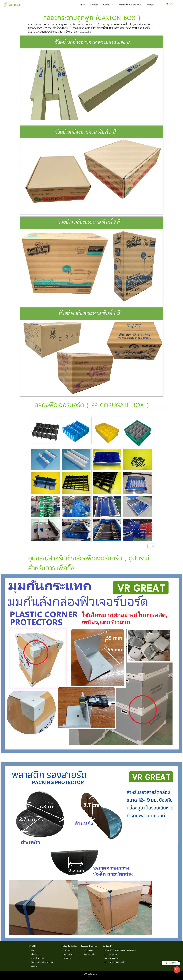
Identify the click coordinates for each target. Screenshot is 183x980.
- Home (33, 950)
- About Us (34, 954)
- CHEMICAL (67, 950)
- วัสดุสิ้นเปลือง (88, 950)
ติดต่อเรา (150, 5)
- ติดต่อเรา (34, 966)
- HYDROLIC (67, 958)
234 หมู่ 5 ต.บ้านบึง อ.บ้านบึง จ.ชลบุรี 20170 (120, 950)
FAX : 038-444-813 (111, 958)
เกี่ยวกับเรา (94, 5)
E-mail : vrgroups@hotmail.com (116, 962)
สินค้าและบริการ (109, 5)
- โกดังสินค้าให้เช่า (88, 954)
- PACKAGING (67, 954)
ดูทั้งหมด (151, 546)
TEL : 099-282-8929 (111, 954)
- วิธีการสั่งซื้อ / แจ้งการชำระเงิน (41, 962)
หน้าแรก (82, 5)
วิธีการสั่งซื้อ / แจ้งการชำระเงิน (131, 5)
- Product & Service (37, 958)
